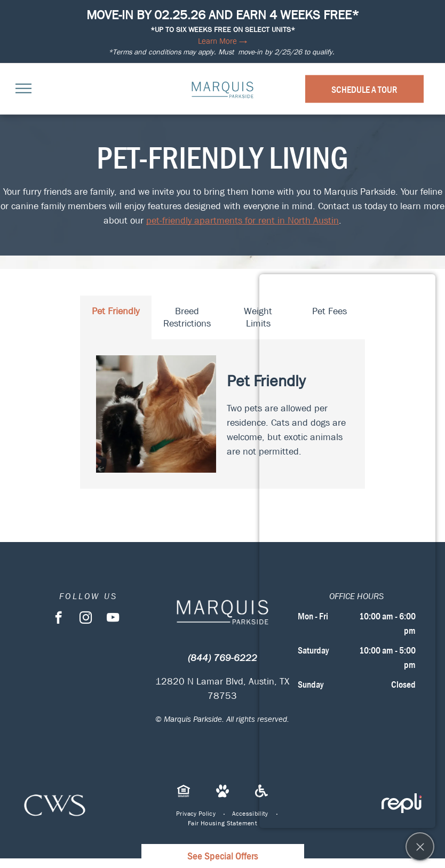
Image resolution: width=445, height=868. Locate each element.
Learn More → (222, 41)
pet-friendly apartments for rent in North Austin (243, 221)
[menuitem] (196, 814)
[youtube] (113, 619)
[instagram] (86, 619)
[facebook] (58, 619)
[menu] (23, 89)
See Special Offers (223, 856)
